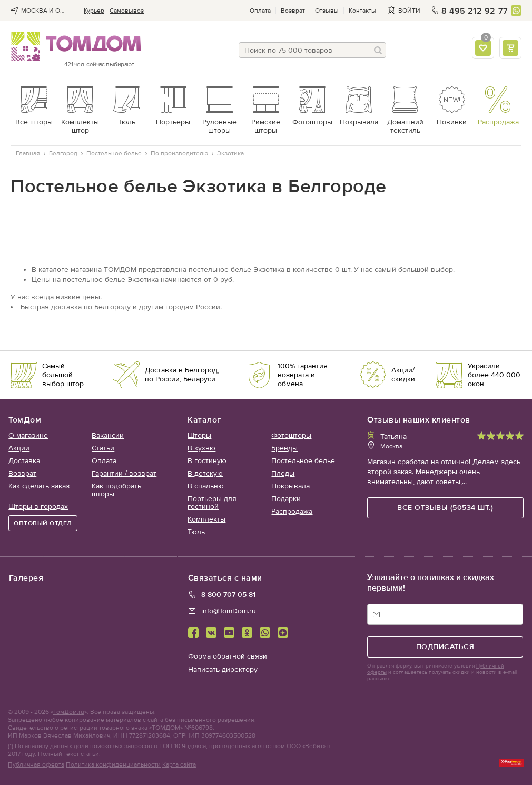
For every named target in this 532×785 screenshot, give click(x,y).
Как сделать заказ (39, 486)
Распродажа (292, 511)
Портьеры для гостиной (212, 503)
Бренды (284, 448)
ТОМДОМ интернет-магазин (72, 46)
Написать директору (223, 669)
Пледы (283, 473)
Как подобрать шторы (116, 490)
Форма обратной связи (228, 656)
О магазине (28, 435)
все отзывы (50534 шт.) (445, 508)
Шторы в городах (38, 507)
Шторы (199, 435)
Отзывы (327, 11)
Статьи (103, 448)
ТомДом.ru (69, 712)
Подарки (286, 499)
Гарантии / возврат (124, 473)
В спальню (206, 486)
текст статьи (81, 754)
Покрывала (290, 486)
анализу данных (48, 746)
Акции (19, 448)
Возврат (293, 11)
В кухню (201, 448)
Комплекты (206, 519)
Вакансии (108, 435)
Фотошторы (291, 435)
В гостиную (207, 461)
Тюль (196, 532)
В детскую (205, 473)
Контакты (362, 11)
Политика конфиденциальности (113, 764)
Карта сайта (179, 764)
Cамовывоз (127, 11)
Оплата (260, 11)
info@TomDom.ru (229, 611)
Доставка (24, 461)
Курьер (94, 11)
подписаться (445, 647)
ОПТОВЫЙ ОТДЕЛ (43, 523)
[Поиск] (378, 50)
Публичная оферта (36, 764)
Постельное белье (303, 461)
